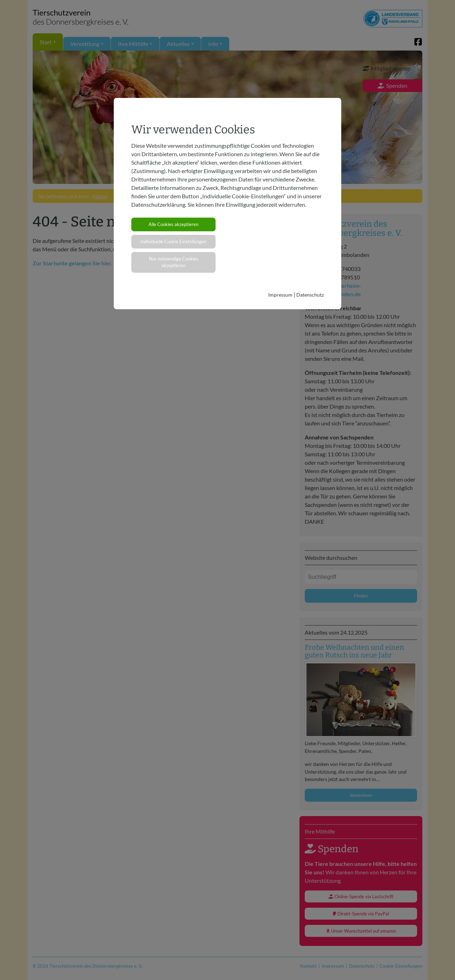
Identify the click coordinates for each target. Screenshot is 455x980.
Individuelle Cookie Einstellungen (173, 241)
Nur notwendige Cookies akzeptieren (174, 262)
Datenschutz (310, 295)
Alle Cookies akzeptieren (173, 224)
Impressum (280, 295)
